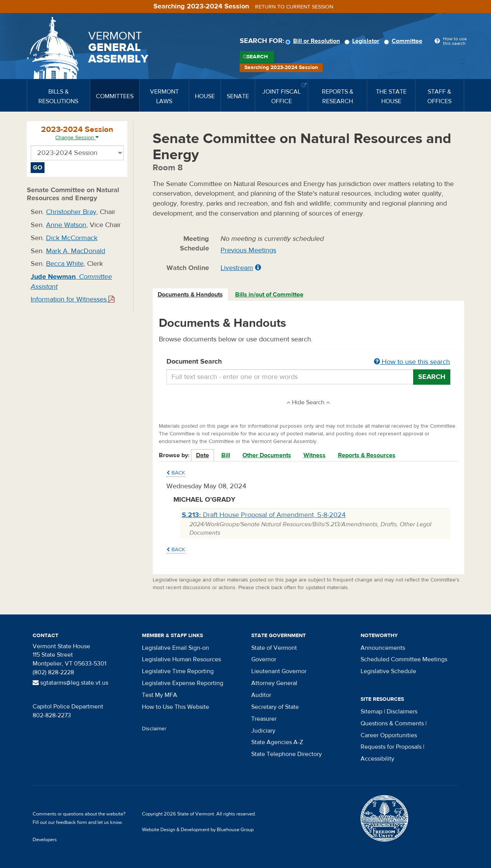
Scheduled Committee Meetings (404, 659)
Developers (45, 840)
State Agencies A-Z (277, 742)
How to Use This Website (175, 707)
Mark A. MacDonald (76, 251)
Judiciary (263, 731)
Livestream (237, 268)
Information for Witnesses (72, 299)
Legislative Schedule (388, 671)
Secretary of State (275, 707)
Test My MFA (160, 695)
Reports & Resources (367, 455)
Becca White (65, 264)
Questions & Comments (392, 723)
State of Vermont (274, 648)
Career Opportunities (389, 735)
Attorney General (274, 683)
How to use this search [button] (412, 362)
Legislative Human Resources (181, 659)
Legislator (363, 41)
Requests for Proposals (391, 747)
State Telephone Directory (287, 754)
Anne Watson (66, 225)
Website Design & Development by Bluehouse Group (198, 830)
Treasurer (264, 719)
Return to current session (294, 7)
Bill (226, 455)
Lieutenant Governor (279, 671)
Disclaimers (402, 712)
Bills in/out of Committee (269, 295)
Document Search (309, 362)
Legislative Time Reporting (178, 671)
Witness (315, 455)
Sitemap (372, 712)
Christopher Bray (71, 212)
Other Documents (267, 455)
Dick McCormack (72, 238)
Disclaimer (154, 729)
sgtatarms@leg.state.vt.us (70, 683)
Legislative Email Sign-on (175, 648)
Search (257, 57)
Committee (404, 41)
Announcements (383, 648)
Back (176, 473)
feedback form (72, 822)
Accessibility (377, 759)
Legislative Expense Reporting (183, 683)
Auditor (261, 695)
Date (203, 455)
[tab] (191, 295)
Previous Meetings (248, 250)
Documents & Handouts (190, 295)
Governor (264, 659)
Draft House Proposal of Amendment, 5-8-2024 (264, 515)
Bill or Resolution (314, 41)
